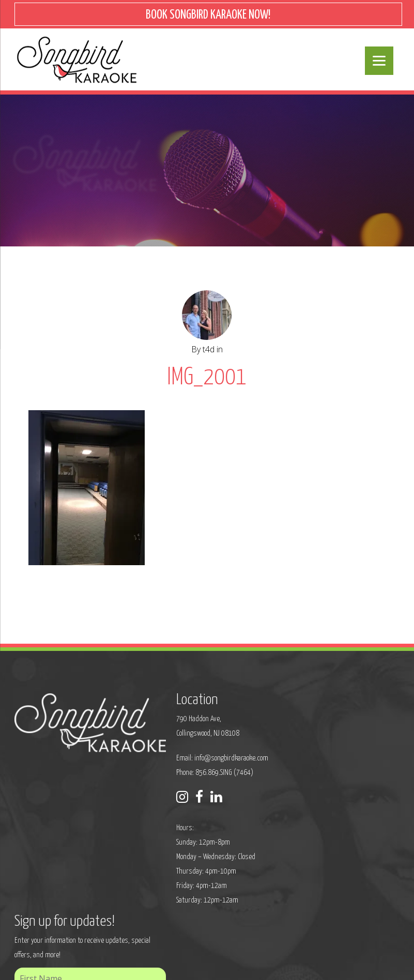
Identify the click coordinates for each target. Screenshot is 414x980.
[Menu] (379, 61)
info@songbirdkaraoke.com (200, 760)
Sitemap (150, 965)
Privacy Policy (112, 965)
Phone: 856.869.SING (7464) (183, 774)
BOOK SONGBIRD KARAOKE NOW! (208, 15)
